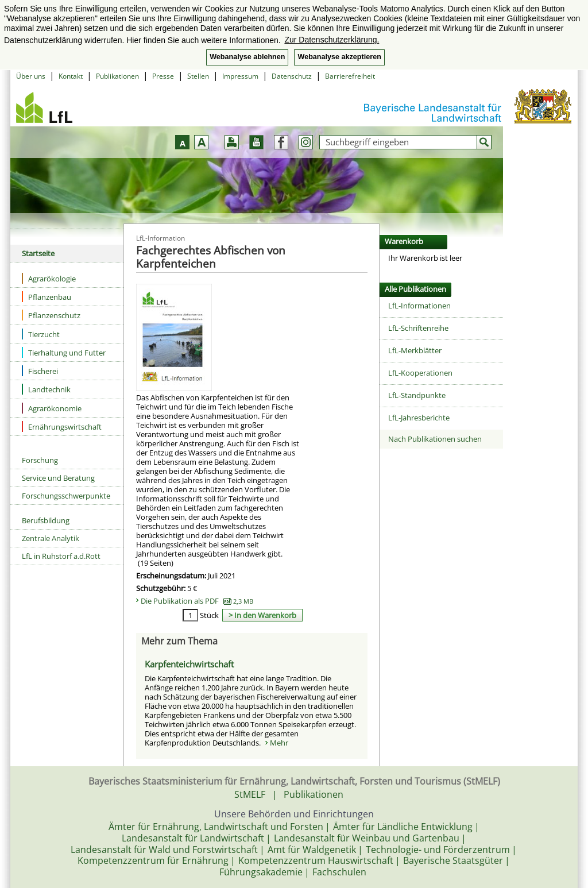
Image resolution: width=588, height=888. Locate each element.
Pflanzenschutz (51, 315)
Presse (163, 76)
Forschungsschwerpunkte (66, 496)
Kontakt (71, 76)
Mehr (279, 743)
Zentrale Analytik (51, 538)
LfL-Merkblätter (415, 350)
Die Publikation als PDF (197, 601)
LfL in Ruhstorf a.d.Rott (61, 556)
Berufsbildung (46, 520)
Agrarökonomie (52, 408)
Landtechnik (46, 389)
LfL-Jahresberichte (419, 418)
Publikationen (117, 76)
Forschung (40, 460)
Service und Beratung (58, 478)
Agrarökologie (49, 278)
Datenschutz (292, 76)
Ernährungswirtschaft (62, 426)
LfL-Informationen (419, 306)
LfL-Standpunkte (417, 395)
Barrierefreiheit (350, 76)
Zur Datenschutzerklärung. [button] (332, 40)
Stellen (198, 76)
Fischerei (40, 371)
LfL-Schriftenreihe (418, 328)
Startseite (38, 253)
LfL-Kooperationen (420, 373)
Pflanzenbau (47, 297)
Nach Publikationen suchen (435, 439)
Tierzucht (41, 334)
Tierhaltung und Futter (64, 352)
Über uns (31, 76)
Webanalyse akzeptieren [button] (339, 57)
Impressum (240, 76)
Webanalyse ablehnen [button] (247, 57)
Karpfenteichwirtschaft (189, 664)
